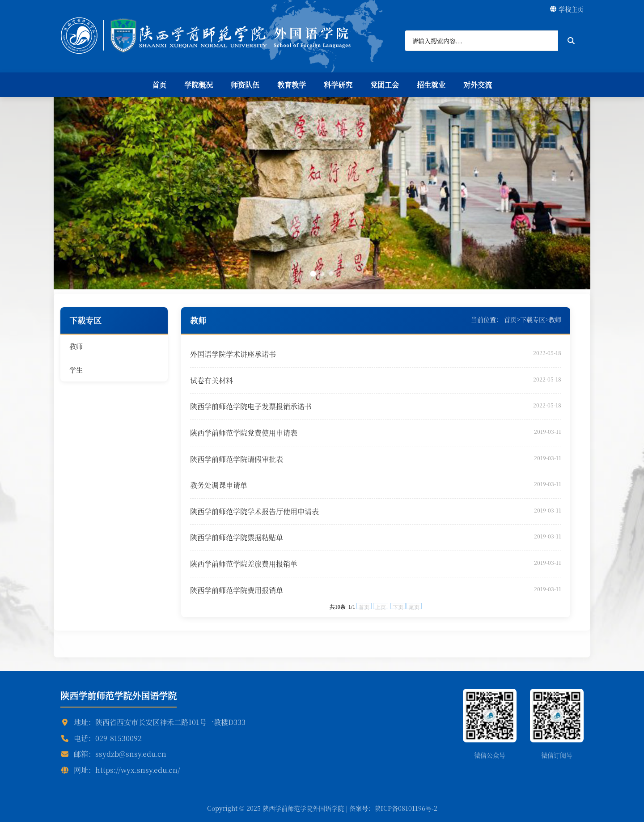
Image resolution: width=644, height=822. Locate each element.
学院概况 (199, 85)
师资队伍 (245, 85)
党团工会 (385, 85)
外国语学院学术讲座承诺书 (233, 354)
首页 (159, 85)
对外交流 (478, 85)
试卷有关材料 (212, 380)
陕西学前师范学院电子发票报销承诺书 (251, 406)
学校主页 (567, 9)
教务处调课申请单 (219, 485)
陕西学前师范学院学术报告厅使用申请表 (254, 511)
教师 (76, 346)
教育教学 (292, 85)
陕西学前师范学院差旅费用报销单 (244, 564)
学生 (76, 370)
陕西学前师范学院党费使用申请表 (244, 433)
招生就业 (431, 85)
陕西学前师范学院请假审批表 (237, 459)
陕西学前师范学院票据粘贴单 (237, 537)
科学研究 (338, 85)
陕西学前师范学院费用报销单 (237, 590)
